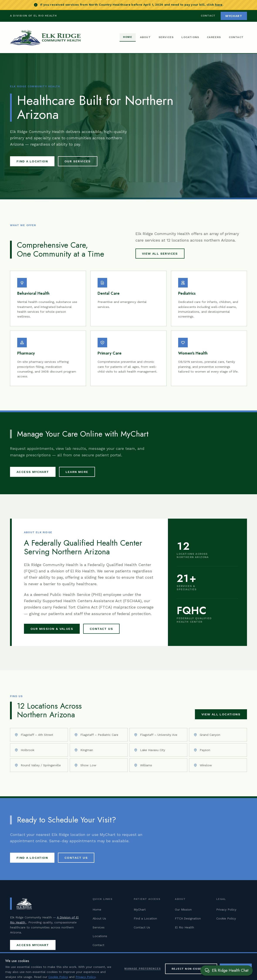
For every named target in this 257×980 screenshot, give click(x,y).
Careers (214, 37)
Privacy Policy (226, 909)
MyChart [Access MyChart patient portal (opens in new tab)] (234, 16)
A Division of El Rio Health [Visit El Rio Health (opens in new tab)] (33, 16)
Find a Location (32, 161)
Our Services (78, 161)
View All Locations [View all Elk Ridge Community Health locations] (221, 714)
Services (166, 37)
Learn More (77, 472)
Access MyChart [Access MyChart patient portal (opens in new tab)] (33, 472)
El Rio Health (184, 927)
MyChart (140, 909)
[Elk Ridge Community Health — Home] (45, 37)
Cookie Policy (226, 918)
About (145, 37)
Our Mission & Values (52, 629)
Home (128, 37)
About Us (99, 918)
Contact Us (101, 629)
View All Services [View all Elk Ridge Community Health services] (160, 254)
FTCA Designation (188, 918)
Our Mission (183, 909)
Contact (208, 16)
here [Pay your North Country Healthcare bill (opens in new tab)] (219, 5)
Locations (190, 37)
